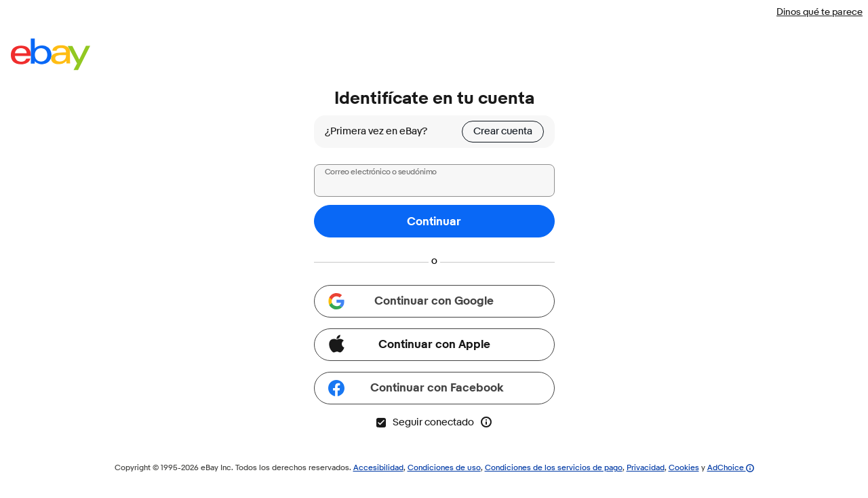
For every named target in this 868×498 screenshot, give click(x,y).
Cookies (684, 467)
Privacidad (646, 467)
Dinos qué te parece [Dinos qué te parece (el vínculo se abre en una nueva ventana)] (820, 12)
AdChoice (731, 467)
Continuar (434, 222)
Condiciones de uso (444, 467)
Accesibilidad (378, 467)
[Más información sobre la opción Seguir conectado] (486, 422)
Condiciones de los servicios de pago (554, 467)
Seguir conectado (425, 422)
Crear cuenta (503, 131)
